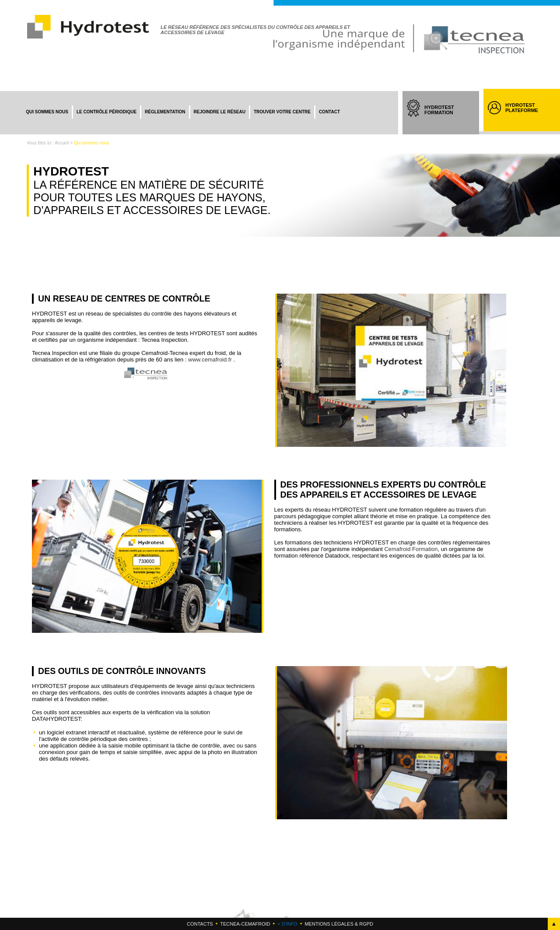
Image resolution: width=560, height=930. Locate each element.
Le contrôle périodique (107, 112)
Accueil (62, 143)
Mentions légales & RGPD (339, 924)
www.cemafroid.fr (210, 360)
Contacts (200, 924)
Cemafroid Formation (411, 549)
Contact (329, 112)
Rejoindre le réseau (220, 112)
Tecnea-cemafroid (245, 924)
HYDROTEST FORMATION (447, 118)
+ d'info (287, 924)
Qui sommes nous (47, 112)
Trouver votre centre (282, 112)
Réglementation (165, 112)
